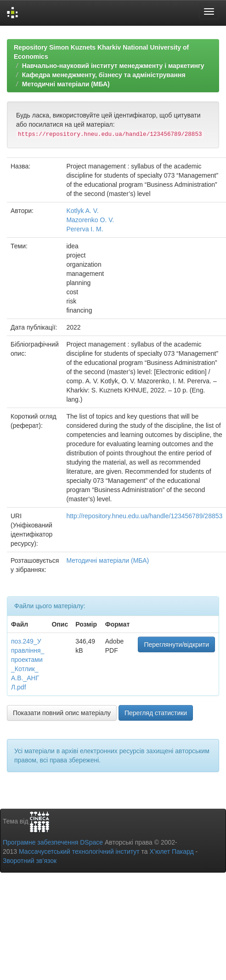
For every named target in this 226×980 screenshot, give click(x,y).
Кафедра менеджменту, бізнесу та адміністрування (104, 75)
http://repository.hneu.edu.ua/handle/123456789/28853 (144, 516)
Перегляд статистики (156, 713)
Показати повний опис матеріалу (62, 713)
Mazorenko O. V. (90, 220)
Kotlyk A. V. (82, 211)
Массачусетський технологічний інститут (79, 851)
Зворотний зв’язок (30, 861)
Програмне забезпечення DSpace (53, 842)
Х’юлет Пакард (172, 851)
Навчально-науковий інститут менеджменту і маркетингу (113, 66)
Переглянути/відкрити (176, 644)
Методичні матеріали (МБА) (66, 84)
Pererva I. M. (85, 229)
